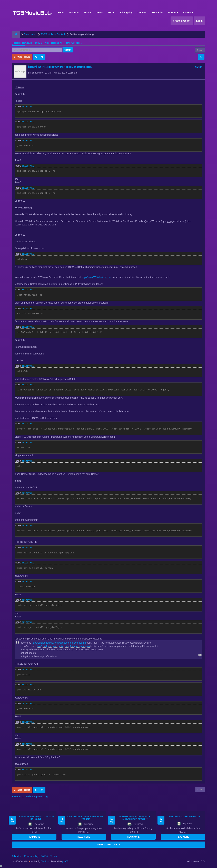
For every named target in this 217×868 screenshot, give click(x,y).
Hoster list (157, 13)
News (100, 13)
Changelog (126, 13)
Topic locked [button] (22, 57)
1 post (200, 50)
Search (188, 13)
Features (74, 13)
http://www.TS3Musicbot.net (96, 277)
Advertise (17, 856)
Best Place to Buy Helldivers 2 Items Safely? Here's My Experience (135, 818)
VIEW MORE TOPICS (108, 845)
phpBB (65, 861)
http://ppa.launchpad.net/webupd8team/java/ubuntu (59, 643)
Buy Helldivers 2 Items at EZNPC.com (185, 817)
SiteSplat (45, 861)
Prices (88, 13)
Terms (54, 856)
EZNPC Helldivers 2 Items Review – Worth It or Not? (85, 818)
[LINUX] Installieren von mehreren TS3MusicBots (47, 43)
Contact (142, 13)
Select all (28, 106)
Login (199, 21)
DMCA (45, 856)
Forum (112, 13)
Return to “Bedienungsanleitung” (30, 797)
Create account (182, 21)
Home (61, 13)
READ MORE (34, 837)
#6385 (199, 67)
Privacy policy (31, 856)
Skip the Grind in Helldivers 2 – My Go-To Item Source (36, 818)
